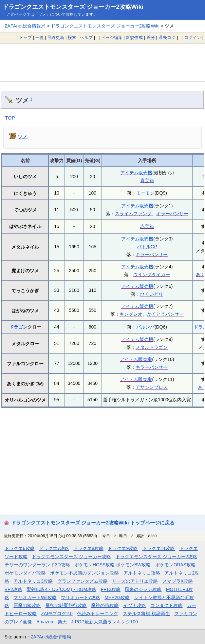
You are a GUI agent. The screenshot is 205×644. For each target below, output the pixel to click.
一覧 (40, 38)
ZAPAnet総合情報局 (25, 26)
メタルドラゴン (152, 347)
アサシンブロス (152, 387)
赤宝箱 (147, 226)
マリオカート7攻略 (81, 597)
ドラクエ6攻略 (20, 548)
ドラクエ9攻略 (123, 548)
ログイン (193, 38)
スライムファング (133, 214)
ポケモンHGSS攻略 (94, 565)
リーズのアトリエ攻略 (135, 581)
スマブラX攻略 (178, 581)
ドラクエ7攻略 (54, 548)
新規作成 (134, 38)
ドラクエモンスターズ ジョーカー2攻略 (157, 557)
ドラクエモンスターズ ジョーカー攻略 (71, 557)
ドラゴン (18, 327)
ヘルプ (86, 38)
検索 (72, 38)
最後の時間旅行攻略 (66, 605)
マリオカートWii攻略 (35, 597)
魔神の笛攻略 (105, 605)
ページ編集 (112, 38)
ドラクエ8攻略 (88, 548)
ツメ (23, 136)
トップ (25, 38)
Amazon (45, 622)
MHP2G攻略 (117, 597)
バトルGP (147, 247)
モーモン (145, 193)
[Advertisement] (102, 62)
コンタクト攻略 (166, 605)
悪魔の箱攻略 (27, 605)
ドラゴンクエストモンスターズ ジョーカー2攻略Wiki (73, 7)
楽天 (62, 622)
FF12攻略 (111, 589)
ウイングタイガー (152, 275)
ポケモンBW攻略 (133, 565)
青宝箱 (147, 180)
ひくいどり (152, 294)
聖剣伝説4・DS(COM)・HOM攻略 (61, 589)
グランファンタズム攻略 (83, 581)
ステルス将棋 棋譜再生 (146, 614)
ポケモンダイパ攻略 (25, 573)
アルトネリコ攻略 (142, 573)
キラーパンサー (172, 214)
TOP (10, 118)
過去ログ (167, 38)
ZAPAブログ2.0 (57, 614)
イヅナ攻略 (135, 605)
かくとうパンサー (165, 314)
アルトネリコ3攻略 (33, 581)
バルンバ (145, 327)
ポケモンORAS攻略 (175, 565)
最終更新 (56, 38)
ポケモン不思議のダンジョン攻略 (84, 573)
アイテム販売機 (136, 173)
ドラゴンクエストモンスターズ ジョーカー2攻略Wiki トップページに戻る (93, 523)
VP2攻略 (13, 589)
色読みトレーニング (98, 614)
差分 (151, 38)
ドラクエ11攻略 (159, 548)
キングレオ (131, 314)
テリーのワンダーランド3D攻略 (37, 565)
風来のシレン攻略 (143, 589)
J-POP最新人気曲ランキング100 (104, 622)
